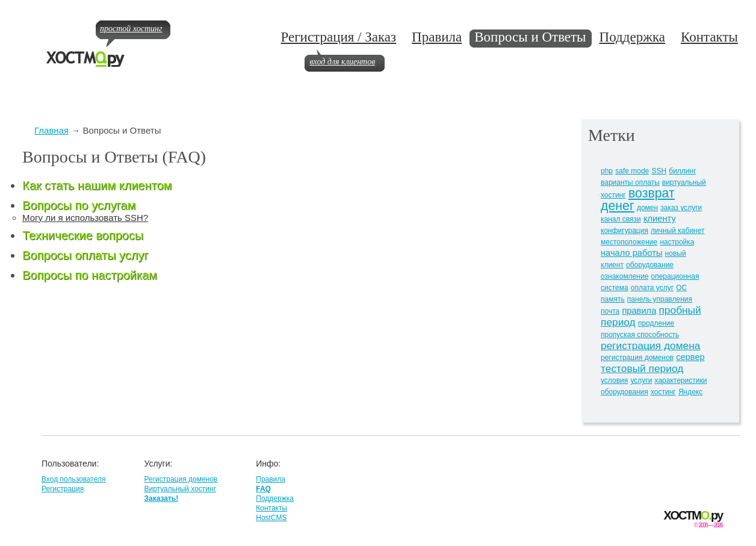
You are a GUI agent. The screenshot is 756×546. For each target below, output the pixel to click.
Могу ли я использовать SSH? (85, 218)
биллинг (682, 171)
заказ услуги (681, 208)
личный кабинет (677, 231)
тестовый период (642, 368)
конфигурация (624, 231)
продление (656, 323)
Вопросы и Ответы (530, 37)
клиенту (660, 219)
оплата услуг (652, 288)
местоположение (629, 242)
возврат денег (638, 200)
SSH (659, 171)
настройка (677, 242)
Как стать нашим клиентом (97, 185)
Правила (437, 37)
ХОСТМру (693, 516)
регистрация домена (650, 346)
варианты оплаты (630, 182)
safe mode (632, 171)
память (613, 299)
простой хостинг (131, 29)
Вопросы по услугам (79, 205)
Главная (51, 130)
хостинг (663, 392)
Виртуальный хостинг (180, 489)
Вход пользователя (73, 479)
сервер (690, 357)
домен (647, 208)
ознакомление (624, 276)
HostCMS (271, 518)
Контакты (709, 37)
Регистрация (63, 489)
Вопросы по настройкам (90, 275)
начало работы (631, 253)
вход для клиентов (342, 62)
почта (610, 311)
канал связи (621, 219)
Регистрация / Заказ (338, 37)
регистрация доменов (637, 358)
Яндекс (690, 392)
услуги (641, 380)
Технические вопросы (83, 235)
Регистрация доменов (181, 479)
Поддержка (633, 37)
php (607, 171)
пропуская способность (640, 335)
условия (614, 380)
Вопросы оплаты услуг (85, 255)
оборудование (650, 265)
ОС (681, 288)
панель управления (660, 299)
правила (639, 311)
